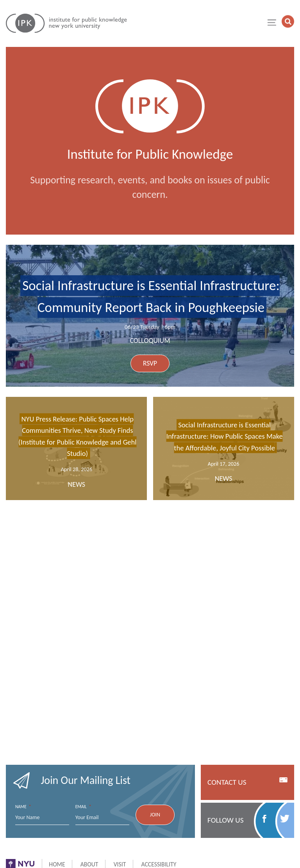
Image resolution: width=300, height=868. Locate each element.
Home (57, 864)
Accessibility (159, 864)
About (89, 864)
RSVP (150, 363)
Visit (120, 864)
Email (83, 807)
